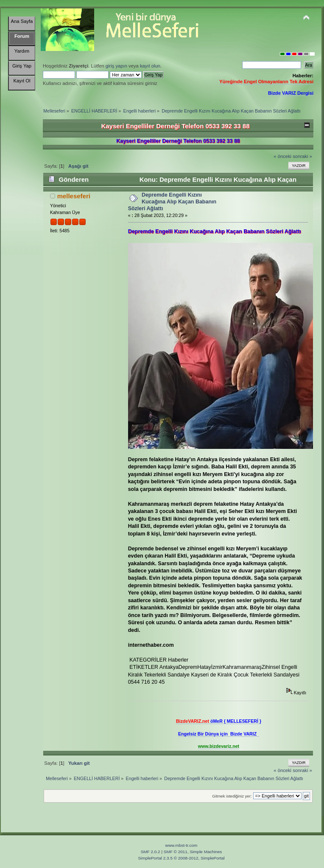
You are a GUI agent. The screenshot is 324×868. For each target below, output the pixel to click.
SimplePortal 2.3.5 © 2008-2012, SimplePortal (181, 858)
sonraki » (302, 156)
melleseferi (74, 196)
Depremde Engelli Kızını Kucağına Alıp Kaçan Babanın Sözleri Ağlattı (172, 202)
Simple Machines (206, 852)
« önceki (282, 156)
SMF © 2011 (176, 852)
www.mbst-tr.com (182, 845)
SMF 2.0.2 (151, 852)
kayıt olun (150, 66)
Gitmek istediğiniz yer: (232, 796)
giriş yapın (116, 66)
